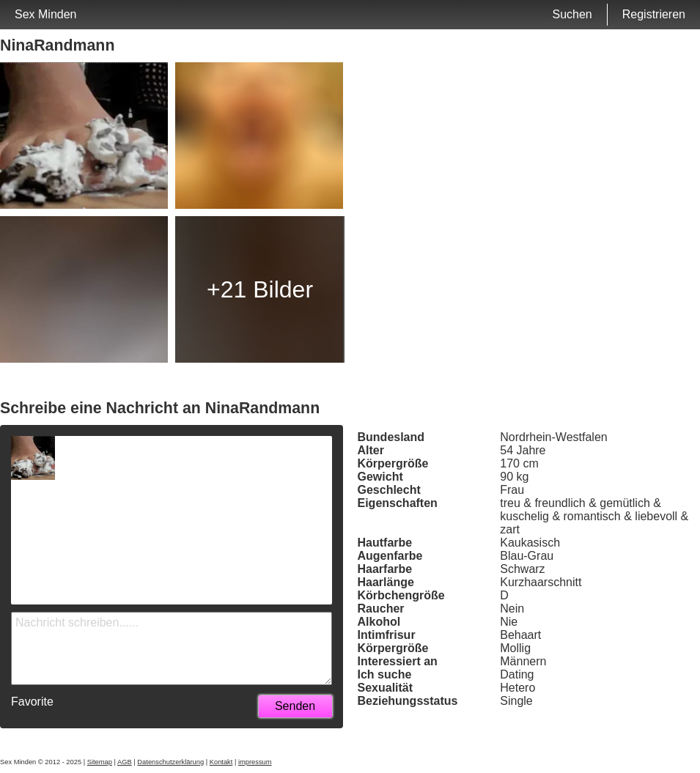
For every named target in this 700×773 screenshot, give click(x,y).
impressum (255, 762)
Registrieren (654, 14)
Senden (295, 706)
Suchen (572, 14)
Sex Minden (46, 14)
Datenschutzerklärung (170, 762)
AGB (125, 762)
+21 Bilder (260, 289)
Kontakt (221, 762)
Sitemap (100, 762)
